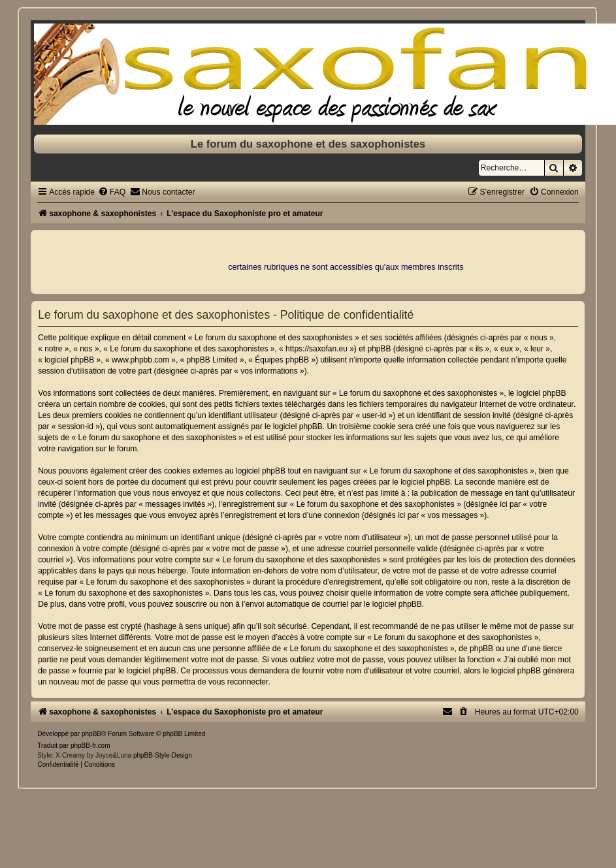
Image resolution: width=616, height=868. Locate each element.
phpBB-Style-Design (163, 755)
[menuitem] (112, 192)
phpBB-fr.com (90, 746)
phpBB (91, 734)
